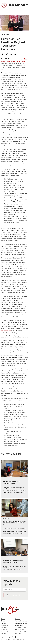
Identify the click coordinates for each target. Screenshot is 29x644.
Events (3, 621)
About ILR (4, 623)
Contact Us (5, 629)
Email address (8, 590)
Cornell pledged (6, 331)
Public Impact (24, 12)
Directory (18, 619)
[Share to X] (7, 54)
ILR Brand (4, 633)
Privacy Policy (5, 631)
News (17, 12)
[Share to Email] (15, 54)
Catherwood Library (21, 623)
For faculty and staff (21, 627)
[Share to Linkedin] (11, 54)
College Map (19, 625)
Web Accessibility (20, 629)
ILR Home (12, 12)
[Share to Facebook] (3, 54)
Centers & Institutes (21, 621)
